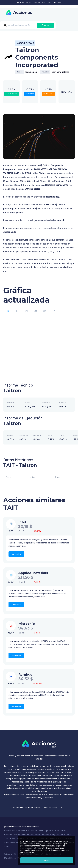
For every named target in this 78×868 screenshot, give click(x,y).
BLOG (64, 807)
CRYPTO (58, 2)
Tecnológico (31, 72)
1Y (54, 311)
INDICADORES (51, 807)
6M (44, 311)
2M (26, 311)
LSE (44, 2)
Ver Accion (16, 554)
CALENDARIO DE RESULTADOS (26, 807)
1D (8, 311)
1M (17, 311)
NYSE (29, 2)
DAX (50, 2)
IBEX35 (37, 2)
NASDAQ (20, 2)
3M (35, 311)
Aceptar (47, 860)
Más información (27, 853)
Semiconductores (60, 72)
